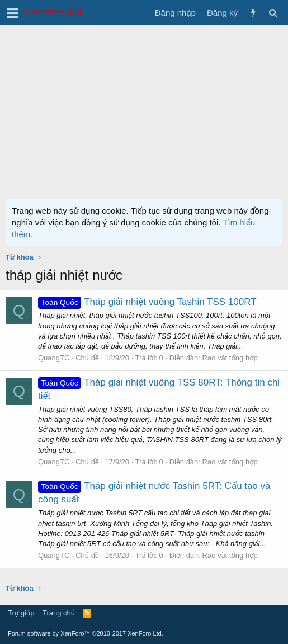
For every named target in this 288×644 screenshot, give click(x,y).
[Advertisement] (144, 109)
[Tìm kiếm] (273, 13)
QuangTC (54, 358)
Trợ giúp (21, 613)
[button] (13, 13)
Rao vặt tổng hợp (230, 358)
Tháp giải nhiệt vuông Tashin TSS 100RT (147, 302)
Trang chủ (59, 613)
